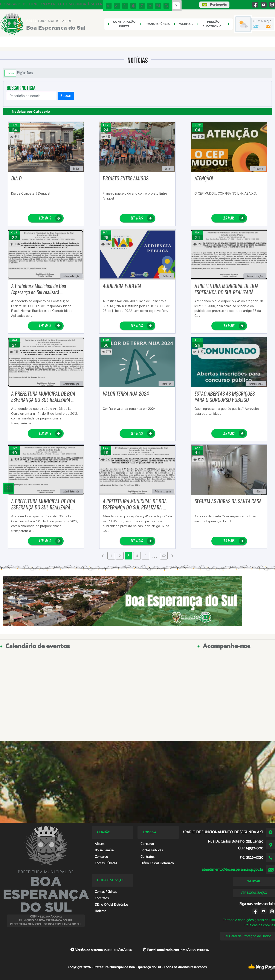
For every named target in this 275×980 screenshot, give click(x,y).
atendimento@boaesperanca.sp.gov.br (233, 870)
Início (10, 73)
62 (164, 556)
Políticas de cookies (260, 925)
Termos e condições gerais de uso (249, 920)
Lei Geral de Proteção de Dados (248, 936)
